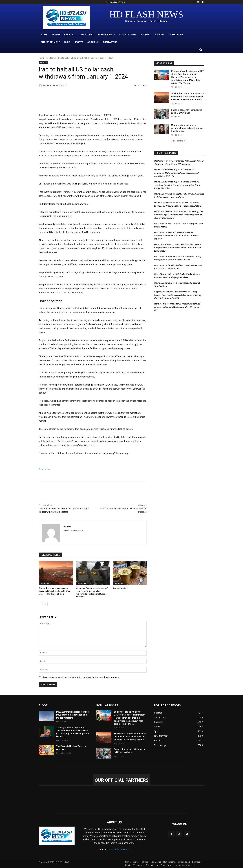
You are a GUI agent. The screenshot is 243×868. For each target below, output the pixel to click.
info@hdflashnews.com (120, 849)
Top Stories (51, 58)
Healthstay (159, 161)
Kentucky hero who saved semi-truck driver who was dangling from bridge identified (177, 185)
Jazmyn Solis (160, 304)
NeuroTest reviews (163, 194)
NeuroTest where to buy (166, 170)
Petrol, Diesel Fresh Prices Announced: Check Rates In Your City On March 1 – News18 (178, 236)
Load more (179, 141)
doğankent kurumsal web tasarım (170, 292)
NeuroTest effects (162, 244)
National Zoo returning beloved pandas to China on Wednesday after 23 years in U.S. (177, 307)
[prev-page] (41, 604)
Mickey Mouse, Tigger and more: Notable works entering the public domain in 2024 (177, 295)
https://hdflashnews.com (73, 531)
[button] (201, 49)
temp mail (159, 223)
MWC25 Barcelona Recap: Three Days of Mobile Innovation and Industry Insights (72, 715)
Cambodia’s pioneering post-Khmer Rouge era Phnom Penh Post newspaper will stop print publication (179, 215)
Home (41, 58)
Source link (44, 469)
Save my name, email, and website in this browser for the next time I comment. (81, 677)
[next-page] (46, 604)
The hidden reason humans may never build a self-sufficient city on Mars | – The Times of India (55, 591)
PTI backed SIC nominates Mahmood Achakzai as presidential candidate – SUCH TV (176, 173)
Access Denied (120, 588)
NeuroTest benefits (163, 274)
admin (48, 85)
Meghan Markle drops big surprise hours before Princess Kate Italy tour (187, 128)
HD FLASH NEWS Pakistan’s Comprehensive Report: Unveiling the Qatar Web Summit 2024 (177, 248)
